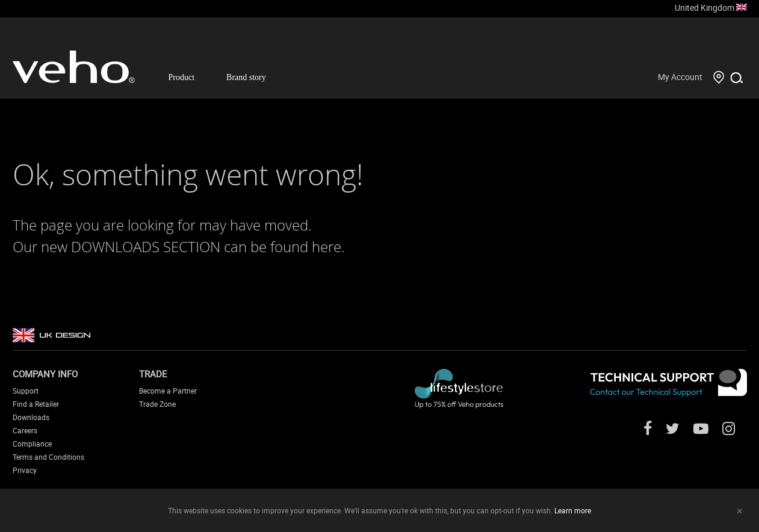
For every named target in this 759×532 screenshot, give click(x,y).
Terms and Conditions (48, 457)
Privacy (25, 470)
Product (182, 77)
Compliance (32, 444)
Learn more (573, 510)
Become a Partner (168, 391)
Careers (25, 430)
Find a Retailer (36, 404)
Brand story (246, 77)
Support (26, 391)
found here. (308, 247)
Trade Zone (157, 404)
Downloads (31, 417)
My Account (680, 77)
